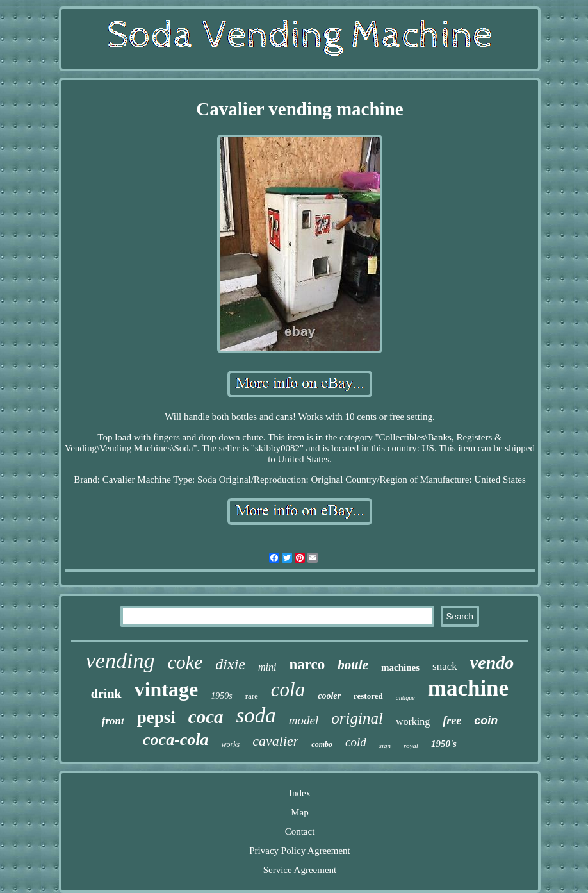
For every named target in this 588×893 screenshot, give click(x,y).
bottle (353, 665)
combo (322, 744)
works (231, 744)
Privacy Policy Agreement (299, 851)
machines (400, 667)
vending (120, 661)
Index (300, 793)
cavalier (275, 741)
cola (288, 689)
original (357, 718)
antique (405, 698)
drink (106, 694)
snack (445, 666)
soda (256, 715)
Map (300, 812)
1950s (221, 696)
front (113, 721)
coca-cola (176, 739)
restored (368, 696)
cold (356, 742)
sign (385, 746)
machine (468, 688)
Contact (300, 831)
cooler (329, 696)
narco (307, 664)
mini (267, 667)
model (304, 720)
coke (185, 662)
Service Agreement (300, 870)
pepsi (156, 717)
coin (486, 721)
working (413, 722)
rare (252, 696)
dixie (230, 664)
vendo (492, 663)
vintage (167, 689)
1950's (444, 744)
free (452, 721)
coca (206, 717)
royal (411, 746)
